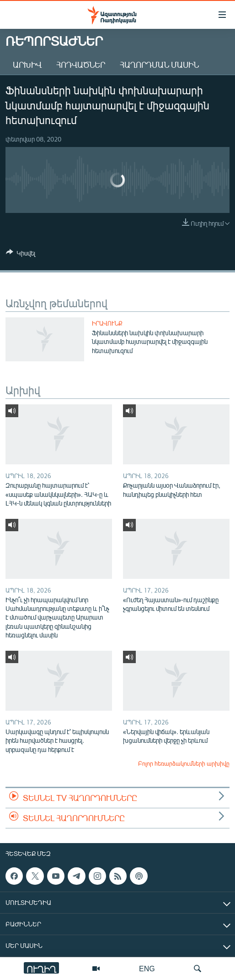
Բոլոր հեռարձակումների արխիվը (184, 763)
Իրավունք (107, 323)
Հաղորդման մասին (159, 65)
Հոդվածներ (81, 65)
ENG (147, 968)
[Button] (21, 255)
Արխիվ (27, 65)
